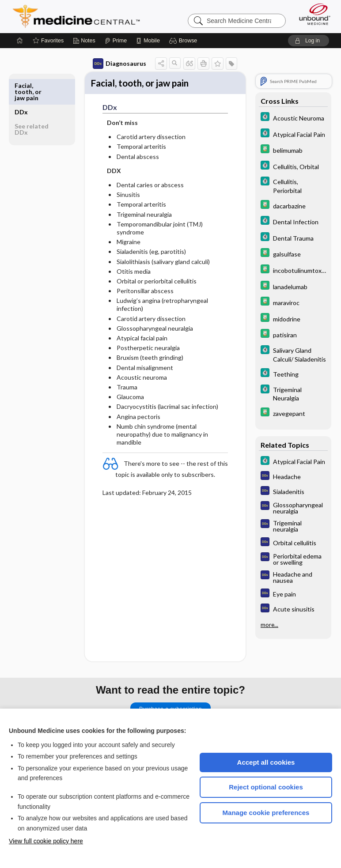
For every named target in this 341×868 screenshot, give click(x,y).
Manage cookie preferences (266, 813)
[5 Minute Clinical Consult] (293, 118)
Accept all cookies (266, 762)
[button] (184, 41)
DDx (21, 85)
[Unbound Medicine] (312, 14)
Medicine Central (81, 16)
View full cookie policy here (46, 841)
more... (269, 625)
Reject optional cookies (266, 787)
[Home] (20, 41)
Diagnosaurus (119, 64)
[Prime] (116, 41)
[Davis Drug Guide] (293, 150)
